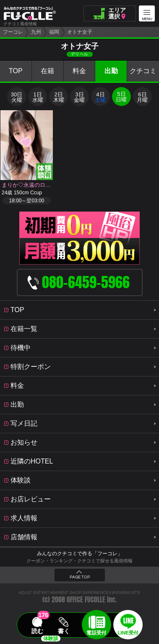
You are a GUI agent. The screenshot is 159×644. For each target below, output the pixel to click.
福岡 (54, 32)
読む (37, 631)
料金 (79, 71)
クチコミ (143, 71)
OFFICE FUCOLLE (86, 600)
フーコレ (13, 32)
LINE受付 (128, 633)
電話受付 (96, 633)
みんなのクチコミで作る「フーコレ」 (80, 554)
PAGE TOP (80, 577)
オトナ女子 (80, 32)
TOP (16, 71)
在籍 (47, 71)
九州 (36, 32)
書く (64, 631)
